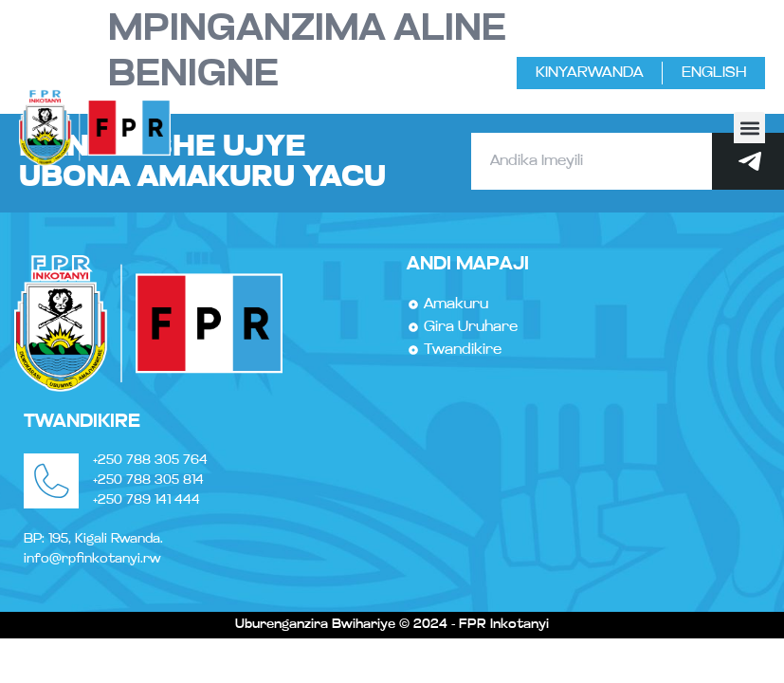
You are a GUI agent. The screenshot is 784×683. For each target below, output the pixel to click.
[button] (749, 128)
